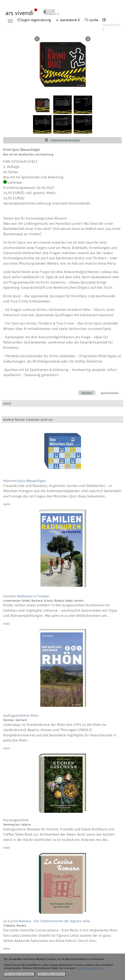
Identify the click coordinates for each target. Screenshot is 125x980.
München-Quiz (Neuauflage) (25, 481)
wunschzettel (110, 393)
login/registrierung (36, 20)
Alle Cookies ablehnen (51, 974)
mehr (7, 504)
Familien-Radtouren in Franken (26, 596)
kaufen (87, 393)
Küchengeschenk (16, 820)
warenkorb (68, 20)
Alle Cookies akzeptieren (19, 974)
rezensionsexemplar (62, 140)
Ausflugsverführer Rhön (21, 715)
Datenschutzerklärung (90, 968)
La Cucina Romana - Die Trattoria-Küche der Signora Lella (46, 921)
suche (91, 20)
